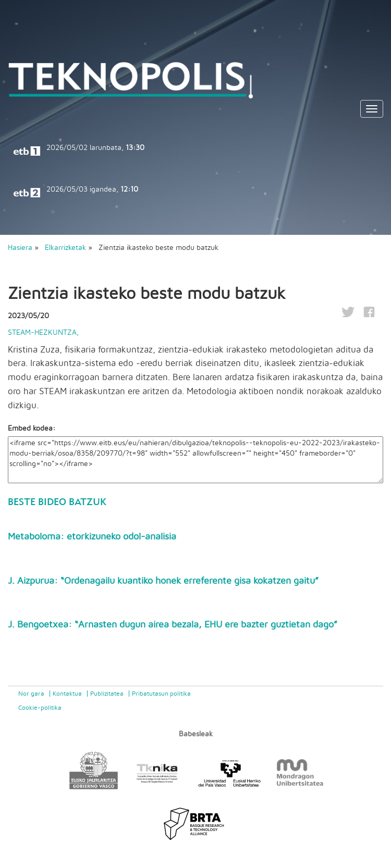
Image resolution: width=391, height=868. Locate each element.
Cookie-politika (40, 708)
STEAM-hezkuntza (42, 333)
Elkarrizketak (66, 248)
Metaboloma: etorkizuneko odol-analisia (92, 537)
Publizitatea (107, 694)
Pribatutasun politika (161, 694)
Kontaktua (67, 694)
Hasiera (20, 248)
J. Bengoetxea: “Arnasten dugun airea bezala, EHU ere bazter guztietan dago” (173, 625)
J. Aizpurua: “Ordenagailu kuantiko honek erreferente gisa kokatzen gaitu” (163, 581)
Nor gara (31, 694)
